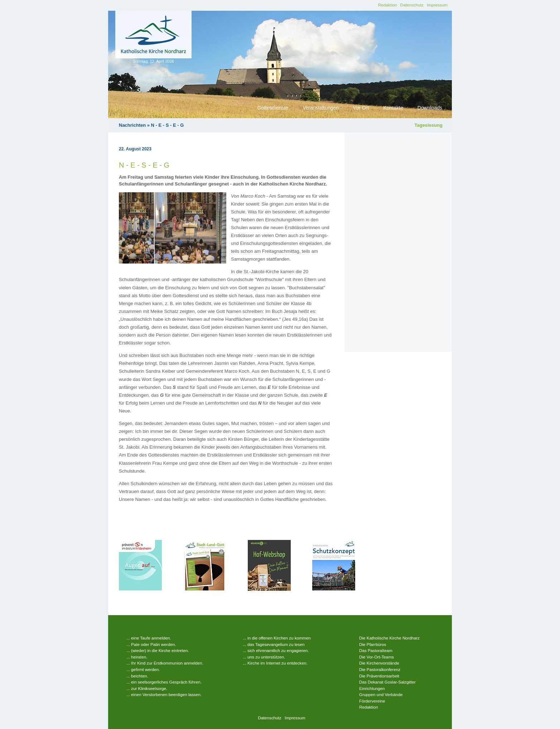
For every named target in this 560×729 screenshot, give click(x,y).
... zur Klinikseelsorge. (147, 688)
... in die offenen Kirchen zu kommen (277, 638)
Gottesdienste (273, 108)
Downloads (430, 108)
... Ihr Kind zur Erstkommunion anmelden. (165, 663)
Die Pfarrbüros (373, 644)
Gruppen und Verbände (381, 694)
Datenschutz (412, 5)
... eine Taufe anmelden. (149, 638)
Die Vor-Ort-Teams (376, 657)
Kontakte (393, 108)
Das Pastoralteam (376, 650)
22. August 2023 (135, 149)
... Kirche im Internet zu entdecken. (275, 663)
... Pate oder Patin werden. (151, 644)
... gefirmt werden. (143, 669)
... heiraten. (137, 657)
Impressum (437, 5)
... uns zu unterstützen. (264, 657)
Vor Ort (361, 108)
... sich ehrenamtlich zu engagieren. (276, 650)
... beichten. (137, 676)
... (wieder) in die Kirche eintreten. (158, 650)
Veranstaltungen (321, 108)
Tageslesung (428, 125)
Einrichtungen (372, 688)
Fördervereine (372, 701)
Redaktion (388, 5)
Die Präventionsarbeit (379, 676)
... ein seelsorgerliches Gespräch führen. (164, 682)
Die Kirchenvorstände (379, 663)
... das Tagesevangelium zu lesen (274, 644)
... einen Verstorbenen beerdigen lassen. (164, 694)
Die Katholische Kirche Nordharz (389, 638)
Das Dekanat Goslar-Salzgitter (387, 682)
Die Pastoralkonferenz (380, 669)
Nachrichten (132, 125)
